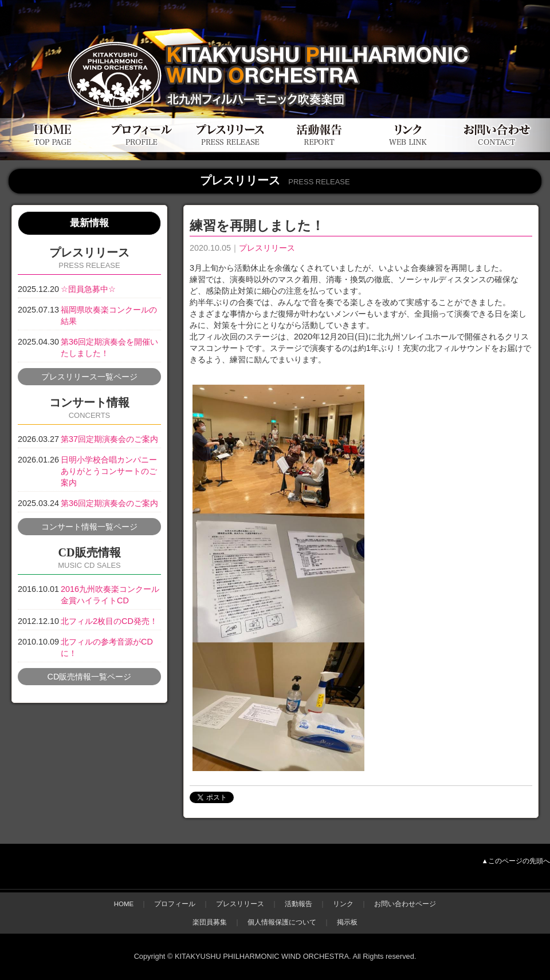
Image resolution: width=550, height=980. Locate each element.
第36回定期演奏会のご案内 (109, 503)
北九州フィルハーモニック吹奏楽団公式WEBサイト (137, 33)
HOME (124, 904)
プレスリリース (267, 248)
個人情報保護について (282, 922)
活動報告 (298, 904)
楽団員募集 (210, 922)
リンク (343, 904)
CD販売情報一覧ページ (90, 677)
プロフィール (175, 904)
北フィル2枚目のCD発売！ (109, 621)
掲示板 (347, 922)
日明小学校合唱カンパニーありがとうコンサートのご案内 (109, 471)
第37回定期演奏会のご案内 (109, 439)
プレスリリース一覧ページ (89, 377)
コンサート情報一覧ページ (89, 527)
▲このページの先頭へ (516, 861)
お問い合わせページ (405, 904)
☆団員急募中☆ (88, 289)
